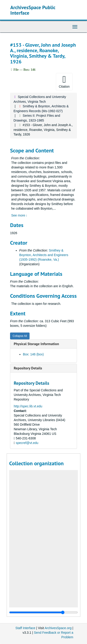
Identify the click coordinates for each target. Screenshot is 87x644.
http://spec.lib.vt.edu (28, 406)
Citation (64, 81)
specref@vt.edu (27, 443)
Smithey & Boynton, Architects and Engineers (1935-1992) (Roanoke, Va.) (44, 255)
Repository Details (28, 368)
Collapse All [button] (20, 336)
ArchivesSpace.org (58, 628)
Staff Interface (25, 628)
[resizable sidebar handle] (43, 612)
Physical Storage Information (36, 344)
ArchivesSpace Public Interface (33, 10)
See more (19, 215)
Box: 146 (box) (33, 354)
